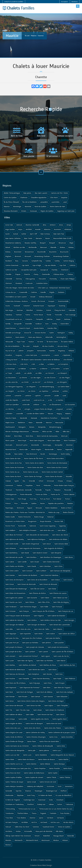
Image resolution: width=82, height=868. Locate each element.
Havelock (9, 337)
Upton (41, 818)
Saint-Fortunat (57, 607)
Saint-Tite (9, 710)
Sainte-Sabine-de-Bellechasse (34, 773)
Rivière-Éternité (68, 512)
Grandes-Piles (52, 328)
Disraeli (33, 297)
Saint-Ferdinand (11, 607)
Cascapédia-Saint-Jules (29, 270)
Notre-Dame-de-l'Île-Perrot (34, 458)
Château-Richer (59, 274)
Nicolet (43, 454)
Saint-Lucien (10, 661)
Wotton (8, 845)
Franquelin (39, 319)
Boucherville (41, 252)
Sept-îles (19, 791)
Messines (36, 431)
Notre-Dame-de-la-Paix (14, 463)
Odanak (8, 481)
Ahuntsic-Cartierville (32, 225)
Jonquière (30, 351)
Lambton (28, 396)
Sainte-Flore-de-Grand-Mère (49, 741)
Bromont (18, 256)
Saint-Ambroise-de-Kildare (58, 539)
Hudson (31, 342)
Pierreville (38, 490)
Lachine (65, 391)
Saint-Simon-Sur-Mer (34, 705)
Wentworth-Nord (32, 840)
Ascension (57, 229)
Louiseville (19, 414)
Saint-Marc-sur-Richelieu (45, 661)
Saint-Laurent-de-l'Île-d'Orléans (62, 652)
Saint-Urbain (38, 710)
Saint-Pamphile (24, 679)
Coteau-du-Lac (11, 292)
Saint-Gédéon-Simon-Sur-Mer (51, 620)
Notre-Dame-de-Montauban (57, 463)
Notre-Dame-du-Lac (12, 472)
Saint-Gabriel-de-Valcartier (15, 620)
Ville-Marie (59, 831)
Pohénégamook (11, 494)
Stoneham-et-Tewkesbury (15, 804)
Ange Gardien (10, 229)
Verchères (9, 831)
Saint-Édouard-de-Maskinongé (16, 589)
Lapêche (38, 396)
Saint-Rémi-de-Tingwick (62, 688)
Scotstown (50, 786)
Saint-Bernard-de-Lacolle (14, 557)
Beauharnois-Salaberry (13, 243)
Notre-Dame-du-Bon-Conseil (57, 467)
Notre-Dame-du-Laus (31, 472)
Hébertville (49, 337)
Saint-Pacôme (10, 679)
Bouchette (53, 252)
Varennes (36, 827)
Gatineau (67, 319)
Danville (43, 292)
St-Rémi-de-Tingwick (13, 800)
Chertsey (19, 279)
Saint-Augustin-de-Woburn (53, 548)
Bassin (48, 238)
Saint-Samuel (35, 697)
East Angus (9, 310)
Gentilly (8, 324)
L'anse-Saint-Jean (31, 355)
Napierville (69, 449)
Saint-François (24, 611)
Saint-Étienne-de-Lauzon (58, 593)
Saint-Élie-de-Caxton (37, 589)
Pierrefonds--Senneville (24, 490)
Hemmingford (61, 337)
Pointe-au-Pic (55, 494)
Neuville (8, 454)
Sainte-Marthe (63, 759)
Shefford (63, 791)
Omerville (32, 481)
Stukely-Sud (41, 804)
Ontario (24, 211)
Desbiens (61, 292)
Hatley (71, 333)
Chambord (65, 270)
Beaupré (43, 243)
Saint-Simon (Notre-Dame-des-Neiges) (31, 701)
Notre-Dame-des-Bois (35, 467)
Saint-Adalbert (10, 530)
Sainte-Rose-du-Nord (13, 773)
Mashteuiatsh (10, 427)
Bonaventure (29, 252)
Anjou (20, 229)
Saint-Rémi (47, 688)
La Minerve (44, 369)
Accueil (27, 36)
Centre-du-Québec (10, 197)
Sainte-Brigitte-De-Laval (14, 732)
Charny (36, 274)
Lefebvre (36, 405)
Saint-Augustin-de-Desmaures (30, 548)
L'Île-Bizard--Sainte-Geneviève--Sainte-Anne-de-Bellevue (40, 360)
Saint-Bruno (69, 557)
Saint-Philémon (70, 679)
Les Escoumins (70, 405)
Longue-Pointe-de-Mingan (43, 409)
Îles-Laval (26, 346)
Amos (61, 225)
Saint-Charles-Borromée (51, 562)
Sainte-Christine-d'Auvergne (36, 737)
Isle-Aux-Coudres (48, 346)
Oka (24, 481)
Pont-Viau (33, 499)
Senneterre (69, 786)
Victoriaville (28, 831)
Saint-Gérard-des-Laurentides (60, 625)
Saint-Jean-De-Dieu (12, 638)
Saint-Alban (62, 530)
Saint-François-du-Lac (66, 611)
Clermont (9, 283)
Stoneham (60, 800)
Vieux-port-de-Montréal (44, 831)
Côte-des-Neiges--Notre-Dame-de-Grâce (20, 288)
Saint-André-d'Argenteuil (30, 544)
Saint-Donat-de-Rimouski (48, 584)
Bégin (71, 243)
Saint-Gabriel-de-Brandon (56, 616)
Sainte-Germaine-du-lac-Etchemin (17, 746)
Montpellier (59, 445)
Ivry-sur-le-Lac (10, 351)
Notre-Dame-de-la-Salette (35, 463)
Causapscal (44, 270)
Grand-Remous (11, 328)
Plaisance (57, 490)
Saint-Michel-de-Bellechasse (15, 670)
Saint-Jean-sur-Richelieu (30, 643)
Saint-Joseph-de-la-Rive (14, 652)
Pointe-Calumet (69, 494)
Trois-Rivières (21, 818)
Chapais (18, 274)
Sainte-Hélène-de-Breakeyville (43, 746)
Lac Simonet (50, 373)
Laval (65, 202)
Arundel (38, 229)
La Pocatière (55, 369)
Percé (38, 485)
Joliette (21, 351)
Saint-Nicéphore (34, 674)
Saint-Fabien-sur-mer (60, 598)
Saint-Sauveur (48, 697)
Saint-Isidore (51, 634)
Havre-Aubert (20, 337)
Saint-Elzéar (52, 589)
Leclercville (26, 405)
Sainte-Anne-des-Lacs (13, 728)
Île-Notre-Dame (52, 342)
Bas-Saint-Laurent (41, 193)
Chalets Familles (45, 860)
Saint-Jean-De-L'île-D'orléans (32, 638)
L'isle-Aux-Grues (11, 364)
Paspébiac (29, 485)
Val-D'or (34, 822)
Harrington (61, 333)
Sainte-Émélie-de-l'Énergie (14, 741)
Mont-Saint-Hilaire (54, 440)
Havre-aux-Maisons (35, 337)
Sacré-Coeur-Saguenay (48, 526)
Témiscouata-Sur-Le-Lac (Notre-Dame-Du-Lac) (56, 809)
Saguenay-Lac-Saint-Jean (66, 211)
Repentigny (9, 508)
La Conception (63, 364)
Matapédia (42, 427)
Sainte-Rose (67, 768)
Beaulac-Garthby (30, 243)
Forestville (58, 315)
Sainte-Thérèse (65, 777)
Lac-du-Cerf (36, 382)
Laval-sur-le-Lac (39, 400)
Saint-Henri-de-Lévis (24, 629)
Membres (75, 2)
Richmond (20, 508)
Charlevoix (24, 197)
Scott (60, 786)
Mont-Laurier (10, 440)
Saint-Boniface (31, 557)
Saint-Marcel (61, 661)
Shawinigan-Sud (51, 791)
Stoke (51, 800)
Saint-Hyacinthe (25, 634)
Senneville (9, 791)
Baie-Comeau (45, 234)
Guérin (52, 333)
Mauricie (34, 36)
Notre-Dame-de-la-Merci (55, 458)
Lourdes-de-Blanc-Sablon (35, 414)
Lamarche (18, 396)
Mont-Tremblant (70, 440)
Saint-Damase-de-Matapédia (60, 571)
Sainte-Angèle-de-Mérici (14, 723)
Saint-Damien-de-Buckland (28, 575)
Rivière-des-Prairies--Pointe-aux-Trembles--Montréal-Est (25, 512)
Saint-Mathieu (10, 665)
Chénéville (9, 279)
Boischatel (18, 252)
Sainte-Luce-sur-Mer (12, 755)
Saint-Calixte (10, 562)
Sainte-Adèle (23, 719)
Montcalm (9, 445)
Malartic (68, 414)
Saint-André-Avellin (12, 544)
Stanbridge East (29, 800)
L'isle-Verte (24, 364)
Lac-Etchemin (49, 382)
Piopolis (48, 490)
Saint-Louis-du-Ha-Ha (61, 656)
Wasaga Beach (59, 836)
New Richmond (31, 454)
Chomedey (53, 279)
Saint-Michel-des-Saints (37, 670)
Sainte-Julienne (44, 750)
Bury (17, 261)
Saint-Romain (10, 697)
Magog (59, 414)
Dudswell (17, 306)
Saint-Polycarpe (35, 683)
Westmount (46, 840)
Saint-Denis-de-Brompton (14, 580)
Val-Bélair (25, 822)
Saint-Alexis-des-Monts (60, 535)
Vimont (37, 836)
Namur (59, 449)
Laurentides (55, 202)
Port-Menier (57, 499)
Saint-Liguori (46, 656)
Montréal (28, 206)
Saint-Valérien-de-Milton (14, 714)
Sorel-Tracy (31, 795)
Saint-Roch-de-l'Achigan (25, 692)
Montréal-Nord (11, 449)
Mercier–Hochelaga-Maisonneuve (17, 431)
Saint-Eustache (32, 598)
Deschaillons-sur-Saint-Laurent (16, 297)
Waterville (71, 836)
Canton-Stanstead (12, 265)
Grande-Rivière (39, 328)
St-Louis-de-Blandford (63, 795)
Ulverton (32, 818)
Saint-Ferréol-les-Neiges (28, 607)
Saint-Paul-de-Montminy (41, 679)
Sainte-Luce (57, 750)
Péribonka (47, 485)
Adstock (19, 225)
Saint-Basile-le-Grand (40, 553)
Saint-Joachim (59, 643)
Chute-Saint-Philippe (67, 279)
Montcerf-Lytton (22, 445)
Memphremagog (55, 427)
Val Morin (50, 818)
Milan (57, 431)
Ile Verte (40, 342)
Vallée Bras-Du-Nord (22, 827)
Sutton (60, 804)
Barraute (39, 238)
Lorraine (69, 409)
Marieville (39, 423)
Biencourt (44, 247)
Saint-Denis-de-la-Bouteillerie (37, 580)
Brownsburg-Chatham (61, 256)
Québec (34, 503)
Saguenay (62, 526)
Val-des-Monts (68, 822)
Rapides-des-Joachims (56, 503)
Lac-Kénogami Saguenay (14, 387)
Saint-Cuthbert (41, 571)
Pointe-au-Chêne (41, 494)
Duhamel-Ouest (39, 306)
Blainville (53, 247)
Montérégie (17, 206)
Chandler (8, 274)
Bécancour (62, 243)
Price (16, 503)
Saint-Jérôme (46, 643)
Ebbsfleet (30, 310)
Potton (67, 499)
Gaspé (58, 319)
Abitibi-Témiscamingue (12, 193)
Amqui (69, 225)
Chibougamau (30, 279)
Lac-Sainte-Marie (63, 387)
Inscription (65, 2)
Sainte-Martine (31, 764)
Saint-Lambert (30, 652)
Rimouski (39, 508)
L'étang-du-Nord (11, 360)
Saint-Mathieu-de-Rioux (48, 665)
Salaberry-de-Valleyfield (35, 786)
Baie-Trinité (28, 238)
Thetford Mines (23, 813)
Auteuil (16, 234)
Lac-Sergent (10, 391)
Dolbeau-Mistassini (45, 297)
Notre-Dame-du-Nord (13, 476)
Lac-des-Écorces (50, 378)
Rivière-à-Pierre (66, 508)
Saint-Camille (22, 562)
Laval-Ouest (26, 400)
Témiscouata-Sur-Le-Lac (27, 809)
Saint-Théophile (62, 705)
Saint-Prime (48, 683)
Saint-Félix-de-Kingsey (61, 602)
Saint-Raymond (11, 688)
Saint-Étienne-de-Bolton (37, 593)
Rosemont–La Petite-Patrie (15, 521)
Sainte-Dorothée (67, 737)
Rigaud (30, 508)
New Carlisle (18, 454)
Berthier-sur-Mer (19, 247)
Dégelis (52, 292)
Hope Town (21, 342)
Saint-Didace (55, 580)
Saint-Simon (10, 701)
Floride (49, 315)
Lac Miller (39, 373)
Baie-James (27, 193)
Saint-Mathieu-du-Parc (67, 665)
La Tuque (9, 373)
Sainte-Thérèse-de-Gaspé (14, 782)
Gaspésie (64, 197)
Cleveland (19, 283)
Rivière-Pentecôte (25, 517)
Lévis (19, 409)
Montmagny (47, 445)
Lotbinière (9, 414)
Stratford (30, 804)
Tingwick (43, 813)
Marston (49, 423)
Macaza (50, 414)
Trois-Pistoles (65, 813)
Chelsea (70, 274)
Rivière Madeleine (51, 508)
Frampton (29, 319)
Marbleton (21, 423)
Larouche (47, 396)
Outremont (9, 485)
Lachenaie (55, 391)
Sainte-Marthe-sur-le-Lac (14, 764)
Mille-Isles (66, 431)
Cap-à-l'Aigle (37, 265)
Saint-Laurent (43, 652)
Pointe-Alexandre (26, 494)
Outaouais (33, 211)
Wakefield (46, 836)
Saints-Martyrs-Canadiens (14, 786)
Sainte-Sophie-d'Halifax (14, 777)
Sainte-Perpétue (40, 768)
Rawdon (70, 503)
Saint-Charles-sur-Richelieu (15, 566)
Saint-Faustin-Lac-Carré (14, 602)
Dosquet (51, 301)
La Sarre (66, 369)
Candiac (48, 261)
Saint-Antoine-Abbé (61, 544)
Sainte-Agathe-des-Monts (40, 719)
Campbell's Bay (37, 261)
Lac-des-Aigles (36, 378)
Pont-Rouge (22, 499)
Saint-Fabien (45, 598)
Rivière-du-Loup (54, 512)
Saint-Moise (52, 670)
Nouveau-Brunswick (11, 211)
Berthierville (33, 247)
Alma (44, 225)
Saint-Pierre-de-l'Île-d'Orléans (16, 683)
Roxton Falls (59, 521)
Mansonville (65, 418)
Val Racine (60, 818)
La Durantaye (10, 369)
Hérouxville (9, 342)
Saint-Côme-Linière (12, 571)
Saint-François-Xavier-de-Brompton (18, 616)
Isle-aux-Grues (62, 346)
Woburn (65, 840)
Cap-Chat (63, 265)
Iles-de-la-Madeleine (12, 346)
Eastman (20, 310)
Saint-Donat (68, 580)
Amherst (53, 225)
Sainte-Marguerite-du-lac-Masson (62, 755)
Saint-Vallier (30, 714)
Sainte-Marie (10, 759)
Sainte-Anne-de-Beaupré (34, 723)
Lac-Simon (21, 391)
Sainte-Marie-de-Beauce (26, 759)
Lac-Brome (23, 378)
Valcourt (8, 827)
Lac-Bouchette (11, 378)
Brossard (28, 256)
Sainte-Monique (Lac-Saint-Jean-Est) (18, 768)
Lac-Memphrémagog (47, 387)
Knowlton (9, 355)
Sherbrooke (9, 795)
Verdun (18, 831)
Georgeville (18, 324)
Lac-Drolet (25, 382)
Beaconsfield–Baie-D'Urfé (62, 238)
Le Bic (50, 400)
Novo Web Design (45, 865)
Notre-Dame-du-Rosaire (54, 476)
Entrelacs (40, 310)
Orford (41, 481)
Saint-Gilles (9, 629)
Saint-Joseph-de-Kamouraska (58, 647)
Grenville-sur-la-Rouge (13, 333)
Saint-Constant (27, 571)
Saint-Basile (25, 553)
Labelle (18, 373)
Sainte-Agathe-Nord (59, 719)
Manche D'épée (11, 418)
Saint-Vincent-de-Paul (45, 714)
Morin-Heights (36, 449)
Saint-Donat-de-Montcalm (27, 584)
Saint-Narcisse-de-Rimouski (15, 674)
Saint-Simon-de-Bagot (56, 701)
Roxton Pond (10, 526)
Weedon (8, 840)
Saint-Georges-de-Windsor (37, 625)
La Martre (33, 369)
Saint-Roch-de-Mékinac (45, 692)
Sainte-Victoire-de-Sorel (48, 782)
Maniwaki (34, 418)
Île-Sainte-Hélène (67, 342)
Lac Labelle (28, 373)
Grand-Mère (65, 324)
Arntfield (29, 229)
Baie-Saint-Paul (59, 234)
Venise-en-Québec (64, 827)
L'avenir (56, 355)
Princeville (24, 503)
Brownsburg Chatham (42, 256)
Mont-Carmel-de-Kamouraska (47, 436)
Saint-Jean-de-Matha (53, 638)
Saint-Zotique (10, 719)
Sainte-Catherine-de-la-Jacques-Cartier (62, 732)
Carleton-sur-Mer (11, 270)
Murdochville (49, 449)
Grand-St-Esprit (25, 328)
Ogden (17, 481)
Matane (32, 427)
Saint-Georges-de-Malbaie (15, 625)
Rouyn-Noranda (45, 521)
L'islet (33, 364)
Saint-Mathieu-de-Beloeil (27, 665)
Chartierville (46, 274)
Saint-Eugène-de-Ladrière (14, 598)
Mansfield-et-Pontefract (49, 418)
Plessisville (68, 490)
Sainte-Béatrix (70, 728)
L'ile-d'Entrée (68, 360)
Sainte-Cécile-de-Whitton (14, 737)
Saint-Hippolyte (11, 634)
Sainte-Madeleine (41, 755)
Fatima (28, 315)
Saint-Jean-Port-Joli (12, 643)
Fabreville (72, 310)
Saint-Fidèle (44, 607)
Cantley (57, 261)
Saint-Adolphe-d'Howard (28, 530)
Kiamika (52, 351)
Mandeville (23, 418)
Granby (55, 324)
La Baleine (51, 364)
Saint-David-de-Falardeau (49, 575)
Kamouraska (41, 351)
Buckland (9, 261)
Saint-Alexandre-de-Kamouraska (37, 535)
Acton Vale (9, 225)
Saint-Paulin (57, 679)
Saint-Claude (32, 566)
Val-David (44, 822)
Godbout (39, 324)
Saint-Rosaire (23, 697)
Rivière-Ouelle (10, 517)
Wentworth (19, 840)
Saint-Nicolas (47, 674)
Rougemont (32, 521)
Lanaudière (44, 202)
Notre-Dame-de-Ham (57, 206)
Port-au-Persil (45, 499)
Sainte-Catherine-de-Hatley (35, 732)
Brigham (8, 256)
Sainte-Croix (53, 737)
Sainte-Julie (32, 750)
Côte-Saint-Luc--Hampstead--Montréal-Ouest (54, 288)
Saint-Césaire (35, 562)
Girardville (29, 324)
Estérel (49, 310)
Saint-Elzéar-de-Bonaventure (15, 593)
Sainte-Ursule (31, 782)
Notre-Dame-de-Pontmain (15, 467)
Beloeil (8, 247)
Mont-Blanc (18, 436)
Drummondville (63, 301)
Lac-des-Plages (64, 378)
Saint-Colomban (45, 566)
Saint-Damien (10, 575)
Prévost (8, 503)
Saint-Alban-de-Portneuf (14, 535)
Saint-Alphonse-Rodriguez (36, 539)
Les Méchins (10, 409)
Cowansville (23, 292)
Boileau (62, 247)
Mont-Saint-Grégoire (37, 440)
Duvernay (62, 306)
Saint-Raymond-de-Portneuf (29, 688)
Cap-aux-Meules (50, 265)
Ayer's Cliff (33, 234)
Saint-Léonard (10, 656)
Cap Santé (25, 265)
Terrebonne (10, 813)
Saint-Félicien (30, 602)
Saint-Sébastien (62, 697)
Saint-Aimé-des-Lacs (47, 530)
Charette (41, 36)
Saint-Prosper (60, 683)
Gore (47, 324)
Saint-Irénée (38, 634)
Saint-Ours (59, 674)
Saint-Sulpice (49, 705)
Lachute (8, 396)
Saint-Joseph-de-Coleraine (35, 647)
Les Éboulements (55, 405)
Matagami (22, 427)
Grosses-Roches (40, 333)
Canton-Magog (68, 261)
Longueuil (59, 409)
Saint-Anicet (47, 544)
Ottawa (60, 481)
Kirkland (71, 351)
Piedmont (9, 490)
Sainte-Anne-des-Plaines (53, 728)
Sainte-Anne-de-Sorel (54, 723)
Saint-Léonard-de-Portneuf (28, 656)
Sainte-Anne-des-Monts (32, 728)
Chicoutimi (42, 279)
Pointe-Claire (10, 499)
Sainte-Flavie (31, 741)
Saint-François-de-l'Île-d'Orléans (43, 611)
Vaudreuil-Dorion (48, 827)
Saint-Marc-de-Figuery (25, 661)
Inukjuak (36, 346)
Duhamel (27, 306)
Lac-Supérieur (44, 391)
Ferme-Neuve (38, 315)
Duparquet (51, 306)
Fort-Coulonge (70, 315)
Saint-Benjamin (56, 553)
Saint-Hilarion (58, 629)
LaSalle (56, 396)
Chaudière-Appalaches (39, 197)
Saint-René (9, 692)
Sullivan (51, 804)
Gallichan (50, 319)
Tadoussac (69, 804)
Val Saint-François (12, 822)
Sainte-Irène (61, 746)
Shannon (28, 791)
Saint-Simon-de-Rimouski (14, 705)
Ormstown (50, 481)
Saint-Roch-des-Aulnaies (65, 692)
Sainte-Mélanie (45, 764)
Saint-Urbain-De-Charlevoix (55, 710)
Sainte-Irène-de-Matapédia (15, 750)
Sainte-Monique (59, 764)
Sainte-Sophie (53, 773)
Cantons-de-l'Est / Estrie (59, 193)
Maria (30, 423)
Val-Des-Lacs (55, 822)
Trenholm (53, 813)
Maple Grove (10, 423)
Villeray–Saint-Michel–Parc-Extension (18, 836)
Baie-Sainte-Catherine (13, 238)
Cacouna (25, 261)
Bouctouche (64, 252)
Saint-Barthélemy (11, 553)
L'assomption (45, 355)
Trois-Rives (9, 818)
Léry (44, 405)
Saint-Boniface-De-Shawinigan (51, 557)
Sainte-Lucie (27, 755)
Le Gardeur (60, 400)
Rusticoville (22, 526)
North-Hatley (65, 454)
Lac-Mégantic (31, 387)
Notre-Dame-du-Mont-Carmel (52, 472)
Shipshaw (20, 795)
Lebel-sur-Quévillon (12, 405)
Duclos (8, 306)
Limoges (27, 409)
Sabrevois (33, 526)
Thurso (34, 813)
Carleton (72, 265)
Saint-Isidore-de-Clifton (67, 634)
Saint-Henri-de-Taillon (42, 629)
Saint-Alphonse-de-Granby (15, 539)
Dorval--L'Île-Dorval (38, 301)
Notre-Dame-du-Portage (33, 476)
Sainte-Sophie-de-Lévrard (34, 777)
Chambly (54, 270)
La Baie (41, 364)
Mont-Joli (64, 436)
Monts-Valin (24, 449)
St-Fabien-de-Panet (45, 795)
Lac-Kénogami (62, 382)
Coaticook (29, 283)
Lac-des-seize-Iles (12, 382)
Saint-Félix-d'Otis (44, 602)
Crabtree (34, 292)
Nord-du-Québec (40, 206)
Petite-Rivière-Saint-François (64, 485)
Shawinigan (39, 791)
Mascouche (59, 423)
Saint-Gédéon (32, 620)
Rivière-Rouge (39, 517)
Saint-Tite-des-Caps (23, 710)
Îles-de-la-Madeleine (30, 202)
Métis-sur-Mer (47, 431)
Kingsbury (62, 351)
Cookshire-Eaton (42, 283)
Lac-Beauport (62, 373)
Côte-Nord (54, 197)
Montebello (35, 445)
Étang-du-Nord (60, 310)
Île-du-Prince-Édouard (11, 202)
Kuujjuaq (19, 355)
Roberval (50, 517)
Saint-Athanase (11, 548)
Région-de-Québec (47, 211)
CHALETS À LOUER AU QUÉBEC (14, 2)
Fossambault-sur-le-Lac (14, 319)
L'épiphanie (66, 355)
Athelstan (68, 229)
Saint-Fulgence (39, 616)
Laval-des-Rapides (12, 400)
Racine (42, 503)
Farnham (19, 315)
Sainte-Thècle (51, 777)
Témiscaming (10, 809)
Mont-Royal (22, 440)
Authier (24, 234)
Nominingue (53, 454)
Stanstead (42, 800)
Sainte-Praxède (54, 768)
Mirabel (8, 436)
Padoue (19, 485)
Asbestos (47, 229)
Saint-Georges (69, 620)
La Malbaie (22, 369)
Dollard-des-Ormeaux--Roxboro (17, 301)
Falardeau (9, 315)
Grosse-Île (28, 333)
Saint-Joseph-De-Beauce (14, 647)
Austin (8, 234)
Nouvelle (69, 476)
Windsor (56, 840)
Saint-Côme (58, 566)
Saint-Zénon (60, 714)
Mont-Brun (29, 436)
